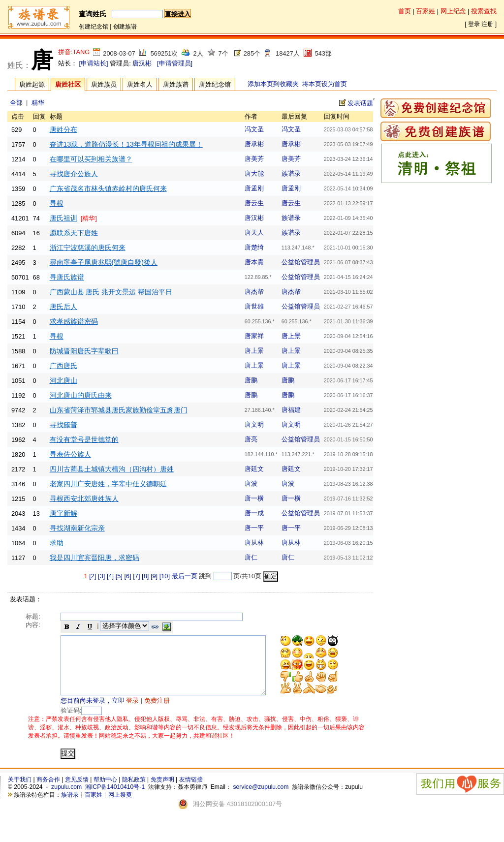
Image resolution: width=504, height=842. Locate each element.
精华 (38, 103)
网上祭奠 (120, 807)
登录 (474, 24)
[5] (119, 576)
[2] (93, 576)
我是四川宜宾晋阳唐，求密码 (94, 558)
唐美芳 (254, 159)
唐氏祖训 (63, 218)
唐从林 (254, 543)
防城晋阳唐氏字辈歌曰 (84, 351)
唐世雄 (254, 306)
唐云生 (254, 203)
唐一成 (254, 513)
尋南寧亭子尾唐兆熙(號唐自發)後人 (104, 262)
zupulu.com (66, 799)
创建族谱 (125, 27)
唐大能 (254, 173)
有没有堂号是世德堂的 (84, 439)
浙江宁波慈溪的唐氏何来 (88, 248)
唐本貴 (254, 262)
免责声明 (162, 791)
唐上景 (291, 336)
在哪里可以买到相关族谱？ (91, 159)
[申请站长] (94, 63)
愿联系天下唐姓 (74, 233)
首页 (405, 11)
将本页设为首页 (325, 84)
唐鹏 (251, 380)
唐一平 (254, 528)
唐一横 (254, 498)
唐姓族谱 (176, 84)
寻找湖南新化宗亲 (77, 528)
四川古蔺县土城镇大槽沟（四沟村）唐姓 (112, 469)
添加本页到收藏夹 (273, 84)
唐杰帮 (254, 292)
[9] (154, 576)
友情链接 (191, 791)
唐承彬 (254, 144)
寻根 (57, 203)
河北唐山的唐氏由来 (81, 395)
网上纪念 (453, 11)
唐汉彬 (142, 63)
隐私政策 (134, 791)
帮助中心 (105, 791)
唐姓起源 (32, 84)
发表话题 (360, 103)
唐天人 (254, 233)
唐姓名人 (140, 84)
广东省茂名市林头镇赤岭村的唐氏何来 (108, 188)
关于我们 (20, 791)
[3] (101, 576)
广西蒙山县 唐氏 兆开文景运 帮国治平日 (111, 292)
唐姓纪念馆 (215, 84)
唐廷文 (254, 469)
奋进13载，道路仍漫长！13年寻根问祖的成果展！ (126, 144)
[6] (127, 576)
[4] (110, 576)
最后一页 (185, 576)
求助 (57, 543)
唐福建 (291, 410)
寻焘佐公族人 (70, 454)
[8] (145, 576)
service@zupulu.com (261, 799)
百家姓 (425, 11)
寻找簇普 (63, 425)
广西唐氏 (63, 366)
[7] (136, 576)
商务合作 (48, 791)
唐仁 (251, 557)
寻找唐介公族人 (74, 174)
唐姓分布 (63, 129)
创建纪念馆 (94, 27)
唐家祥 (254, 336)
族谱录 (291, 173)
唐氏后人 (63, 307)
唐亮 (251, 439)
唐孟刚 (254, 188)
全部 (16, 103)
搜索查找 (484, 11)
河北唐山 (63, 380)
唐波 (251, 483)
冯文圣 (254, 129)
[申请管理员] (175, 63)
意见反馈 (77, 791)
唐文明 (254, 424)
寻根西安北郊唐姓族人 (84, 499)
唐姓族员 (104, 84)
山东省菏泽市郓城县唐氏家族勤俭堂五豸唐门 (119, 410)
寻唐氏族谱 (67, 277)
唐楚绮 (254, 247)
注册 (487, 24)
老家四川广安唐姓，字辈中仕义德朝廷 (108, 484)
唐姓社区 (68, 84)
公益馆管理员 (301, 262)
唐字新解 (63, 513)
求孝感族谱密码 (74, 321)
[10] (165, 576)
